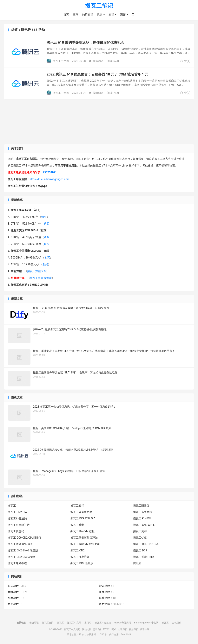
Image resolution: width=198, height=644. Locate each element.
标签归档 (134, 629)
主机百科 (177, 623)
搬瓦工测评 (140, 531)
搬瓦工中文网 (74, 623)
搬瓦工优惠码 (16, 531)
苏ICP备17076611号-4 (105, 629)
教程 (111, 15)
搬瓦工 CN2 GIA (17, 512)
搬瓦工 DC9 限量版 (82, 563)
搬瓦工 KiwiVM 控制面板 (85, 544)
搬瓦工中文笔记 (72, 629)
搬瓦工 (12, 506)
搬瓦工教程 (77, 506)
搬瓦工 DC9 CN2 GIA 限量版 (25, 538)
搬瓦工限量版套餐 (81, 512)
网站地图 (87, 629)
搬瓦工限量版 (141, 506)
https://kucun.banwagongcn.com (49, 179)
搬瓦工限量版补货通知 (84, 538)
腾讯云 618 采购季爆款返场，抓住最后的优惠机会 (85, 42)
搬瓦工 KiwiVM (142, 518)
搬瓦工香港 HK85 (144, 557)
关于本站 (145, 629)
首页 (66, 15)
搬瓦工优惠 (140, 538)
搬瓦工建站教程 (17, 563)
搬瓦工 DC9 (140, 550)
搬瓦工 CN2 (77, 550)
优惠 (100, 15)
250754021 (50, 172)
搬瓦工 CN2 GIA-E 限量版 (23, 550)
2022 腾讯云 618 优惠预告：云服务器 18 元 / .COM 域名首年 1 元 (97, 74)
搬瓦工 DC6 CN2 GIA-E (147, 544)
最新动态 (96, 61)
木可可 (88, 623)
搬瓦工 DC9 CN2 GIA (83, 518)
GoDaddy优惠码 (123, 623)
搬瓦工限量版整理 (41, 278)
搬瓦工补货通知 (17, 518)
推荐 (76, 15)
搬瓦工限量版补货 (19, 525)
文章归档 (122, 629)
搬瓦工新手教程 (143, 512)
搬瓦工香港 (77, 525)
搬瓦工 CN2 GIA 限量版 (22, 557)
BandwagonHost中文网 (146, 623)
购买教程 (88, 15)
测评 (123, 15)
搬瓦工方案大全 (37, 271)
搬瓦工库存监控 (103, 623)
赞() (185, 61)
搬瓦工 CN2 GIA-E (144, 525)
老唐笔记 (34, 623)
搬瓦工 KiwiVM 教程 (82, 531)
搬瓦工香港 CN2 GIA (20, 544)
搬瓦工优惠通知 (80, 557)
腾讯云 (137, 563)
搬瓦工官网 (48, 623)
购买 (44, 217)
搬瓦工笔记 (99, 6)
